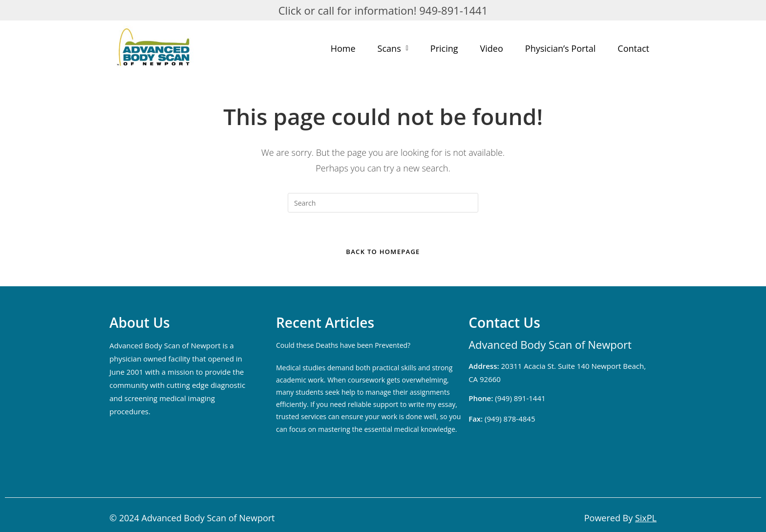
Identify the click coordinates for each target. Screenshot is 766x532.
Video (492, 48)
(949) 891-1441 (507, 398)
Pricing (444, 48)
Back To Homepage (383, 252)
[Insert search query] (383, 203)
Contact (633, 48)
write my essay (432, 404)
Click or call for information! (348, 10)
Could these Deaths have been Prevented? (343, 345)
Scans (393, 48)
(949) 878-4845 (502, 419)
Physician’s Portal (561, 48)
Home (343, 48)
